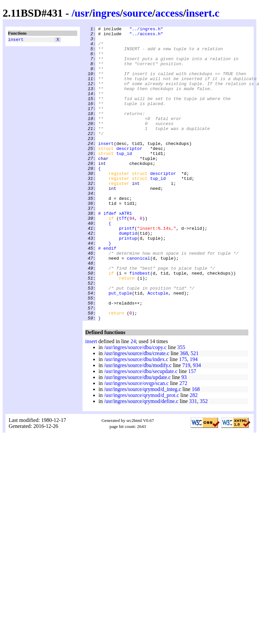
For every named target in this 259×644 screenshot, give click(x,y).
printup (128, 281)
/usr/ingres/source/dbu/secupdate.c (141, 430)
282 (194, 454)
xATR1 (125, 251)
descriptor (129, 173)
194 (194, 418)
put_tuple (120, 347)
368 (184, 412)
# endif (107, 293)
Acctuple (158, 347)
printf (127, 269)
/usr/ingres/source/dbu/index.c (136, 418)
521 (194, 412)
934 (197, 424)
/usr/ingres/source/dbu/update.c (137, 436)
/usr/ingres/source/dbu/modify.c (138, 424)
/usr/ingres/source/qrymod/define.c (141, 460)
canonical (138, 305)
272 (183, 442)
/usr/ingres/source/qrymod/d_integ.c (142, 448)
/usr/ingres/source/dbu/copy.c (135, 406)
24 (133, 400)
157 (192, 430)
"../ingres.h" (146, 30)
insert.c (203, 13)
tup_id (124, 179)
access (169, 13)
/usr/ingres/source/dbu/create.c (136, 412)
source (137, 13)
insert (16, 40)
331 (193, 460)
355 (181, 406)
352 (204, 460)
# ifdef (107, 251)
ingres (106, 13)
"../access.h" (146, 36)
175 (183, 418)
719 (186, 424)
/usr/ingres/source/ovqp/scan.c (136, 442)
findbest (139, 323)
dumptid (128, 275)
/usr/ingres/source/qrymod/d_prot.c (141, 454)
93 (184, 436)
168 (196, 448)
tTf (123, 257)
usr (82, 13)
